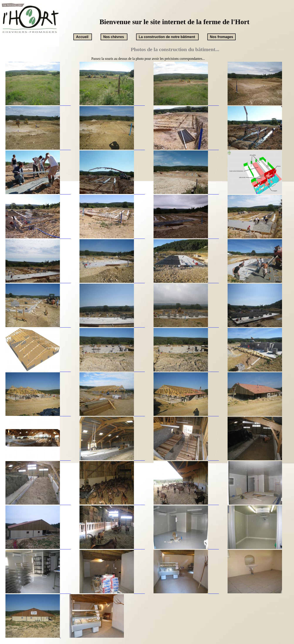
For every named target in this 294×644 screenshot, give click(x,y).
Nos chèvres (114, 37)
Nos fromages (222, 37)
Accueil (82, 37)
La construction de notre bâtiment (167, 37)
